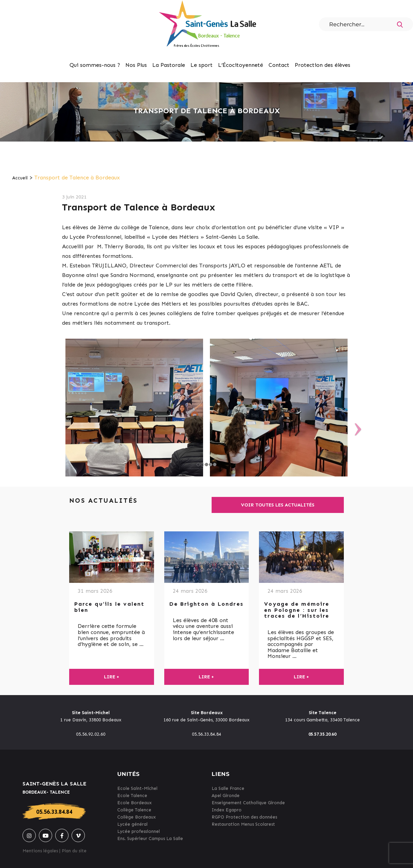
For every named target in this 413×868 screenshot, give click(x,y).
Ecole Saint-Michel (137, 788)
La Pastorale (169, 65)
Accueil (20, 178)
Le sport (202, 65)
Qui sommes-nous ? (95, 65)
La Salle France (228, 788)
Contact (279, 65)
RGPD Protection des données (244, 817)
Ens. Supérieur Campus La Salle (150, 838)
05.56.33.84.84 (54, 812)
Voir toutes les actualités (278, 505)
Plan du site (74, 851)
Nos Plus (136, 65)
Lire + (112, 677)
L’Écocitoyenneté (241, 65)
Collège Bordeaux (136, 817)
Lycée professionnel (139, 831)
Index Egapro (227, 810)
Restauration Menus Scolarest (243, 824)
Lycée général (132, 824)
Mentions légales (40, 851)
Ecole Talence (132, 796)
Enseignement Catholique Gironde (248, 803)
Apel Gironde (226, 796)
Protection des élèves (323, 65)
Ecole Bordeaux (134, 803)
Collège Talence (134, 810)
